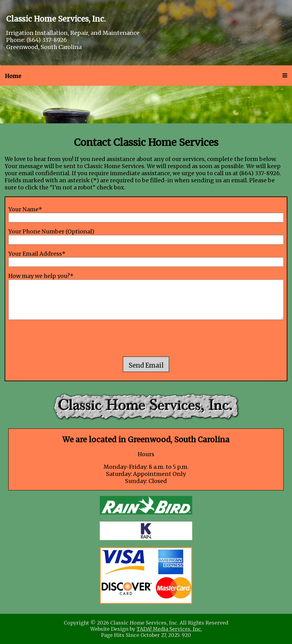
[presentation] (146, 339)
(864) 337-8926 (47, 40)
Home (13, 76)
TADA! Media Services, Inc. (169, 629)
